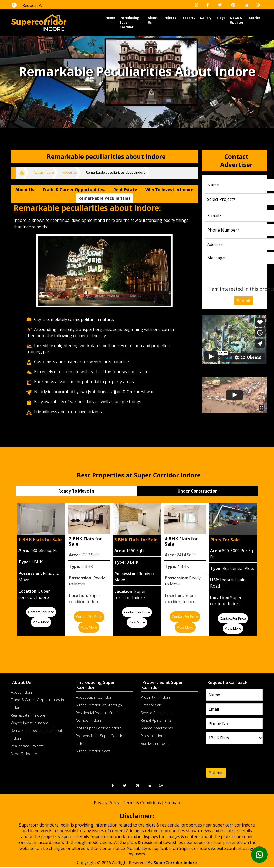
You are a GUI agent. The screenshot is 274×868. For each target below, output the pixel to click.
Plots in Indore (153, 735)
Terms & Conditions (142, 802)
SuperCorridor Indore (175, 862)
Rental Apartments (156, 720)
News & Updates (237, 20)
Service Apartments (157, 712)
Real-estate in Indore (28, 715)
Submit (244, 301)
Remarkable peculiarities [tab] (104, 198)
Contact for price (41, 611)
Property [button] (188, 18)
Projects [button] (169, 18)
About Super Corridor (94, 697)
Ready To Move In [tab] (76, 491)
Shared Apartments (157, 728)
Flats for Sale (151, 705)
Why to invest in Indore (29, 722)
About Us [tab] (25, 190)
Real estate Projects (27, 745)
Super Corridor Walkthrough (99, 705)
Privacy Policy (107, 802)
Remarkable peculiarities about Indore (116, 172)
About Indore (44, 172)
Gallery (206, 18)
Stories (255, 18)
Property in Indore (156, 697)
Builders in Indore (155, 743)
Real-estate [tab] (125, 190)
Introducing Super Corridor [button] (129, 22)
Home (110, 18)
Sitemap (172, 802)
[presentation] (236, 274)
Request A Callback (27, 9)
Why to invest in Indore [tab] (169, 190)
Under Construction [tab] (198, 491)
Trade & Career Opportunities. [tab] (74, 190)
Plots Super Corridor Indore (99, 728)
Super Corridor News (93, 751)
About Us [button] (153, 20)
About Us (70, 172)
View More (41, 622)
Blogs (221, 18)
